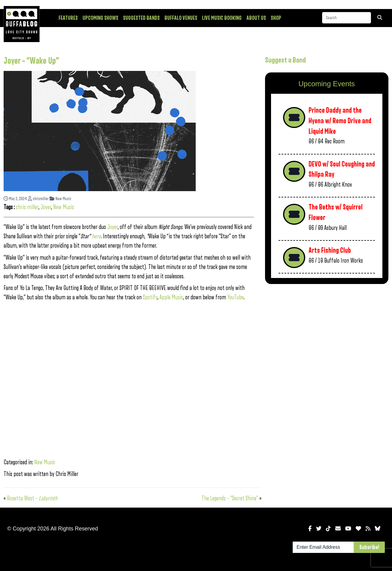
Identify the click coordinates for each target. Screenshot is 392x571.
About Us (256, 18)
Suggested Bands (141, 18)
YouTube (235, 297)
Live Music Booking (222, 18)
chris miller (27, 207)
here (96, 236)
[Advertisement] (327, 336)
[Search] (347, 18)
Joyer (46, 207)
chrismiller (38, 199)
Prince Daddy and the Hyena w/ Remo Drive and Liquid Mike (340, 121)
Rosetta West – (32, 498)
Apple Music (171, 297)
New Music (60, 199)
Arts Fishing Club (330, 250)
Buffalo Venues (181, 18)
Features (68, 18)
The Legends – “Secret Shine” (230, 498)
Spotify (150, 297)
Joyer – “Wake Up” (31, 61)
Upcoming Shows (100, 18)
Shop (276, 18)
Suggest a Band (285, 60)
